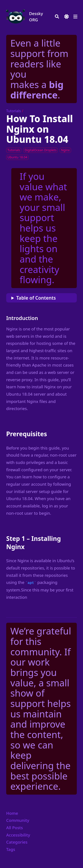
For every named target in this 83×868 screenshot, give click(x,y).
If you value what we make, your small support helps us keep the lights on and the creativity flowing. (43, 228)
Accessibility (18, 835)
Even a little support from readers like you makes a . (39, 69)
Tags (11, 849)
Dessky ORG (36, 17)
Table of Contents (36, 298)
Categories (17, 842)
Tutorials (14, 111)
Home (12, 813)
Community (18, 820)
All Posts (14, 828)
